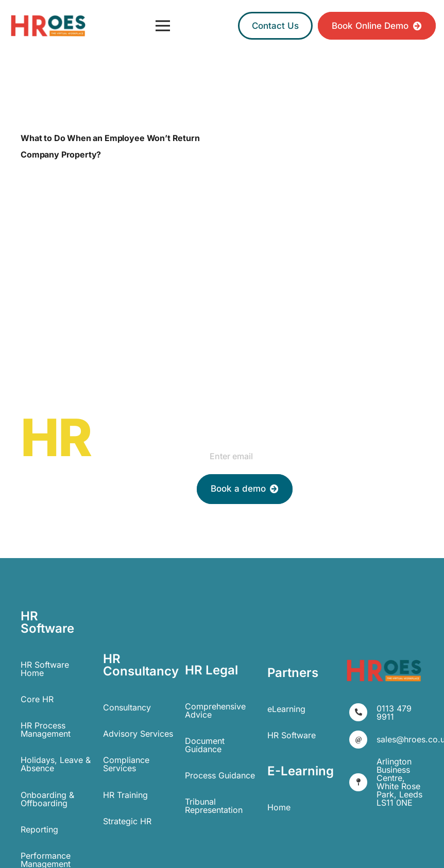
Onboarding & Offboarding (47, 799)
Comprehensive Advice (215, 710)
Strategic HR (127, 821)
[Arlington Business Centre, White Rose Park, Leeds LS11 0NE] (363, 782)
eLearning (286, 709)
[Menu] (163, 26)
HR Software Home (45, 669)
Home (279, 807)
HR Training (125, 795)
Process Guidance (220, 775)
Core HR (37, 699)
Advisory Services (138, 734)
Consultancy (127, 707)
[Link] (48, 26)
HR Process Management (46, 730)
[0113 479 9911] (363, 712)
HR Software (292, 735)
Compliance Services (126, 764)
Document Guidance (205, 745)
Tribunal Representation (214, 806)
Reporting (39, 829)
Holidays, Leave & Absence (56, 764)
